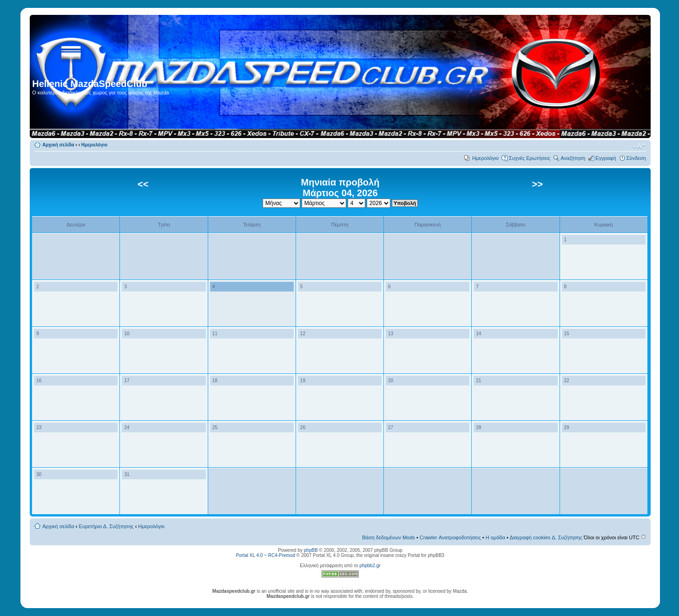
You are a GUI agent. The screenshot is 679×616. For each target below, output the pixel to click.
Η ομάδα (495, 537)
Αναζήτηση (573, 158)
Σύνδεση (636, 158)
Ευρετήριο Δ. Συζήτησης (106, 526)
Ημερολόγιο (94, 145)
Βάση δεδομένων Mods (389, 537)
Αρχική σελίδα (58, 145)
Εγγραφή (606, 158)
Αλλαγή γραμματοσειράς (639, 146)
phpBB (311, 550)
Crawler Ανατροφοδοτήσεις (450, 537)
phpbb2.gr (370, 566)
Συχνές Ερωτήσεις (530, 158)
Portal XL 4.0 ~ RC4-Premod (266, 555)
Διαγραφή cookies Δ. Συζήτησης (546, 537)
